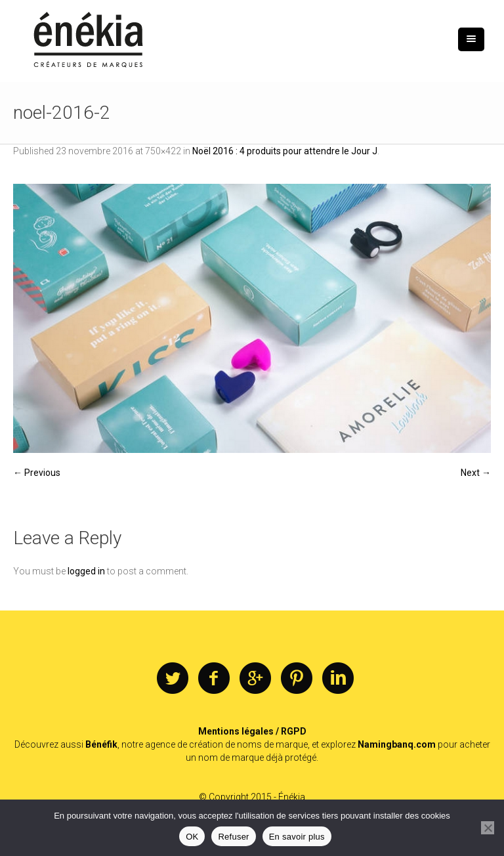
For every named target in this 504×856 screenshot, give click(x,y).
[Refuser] (488, 828)
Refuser (233, 837)
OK (192, 837)
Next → (476, 473)
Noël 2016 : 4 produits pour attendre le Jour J (285, 151)
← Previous (37, 473)
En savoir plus (297, 837)
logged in (86, 571)
